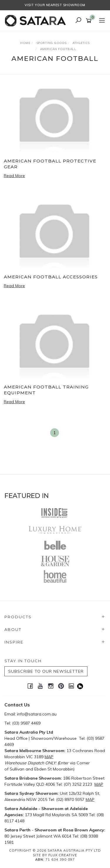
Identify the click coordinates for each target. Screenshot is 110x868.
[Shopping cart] (90, 21)
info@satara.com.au (37, 714)
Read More (14, 176)
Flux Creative (63, 855)
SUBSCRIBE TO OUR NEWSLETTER (46, 671)
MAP (49, 757)
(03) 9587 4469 (26, 723)
